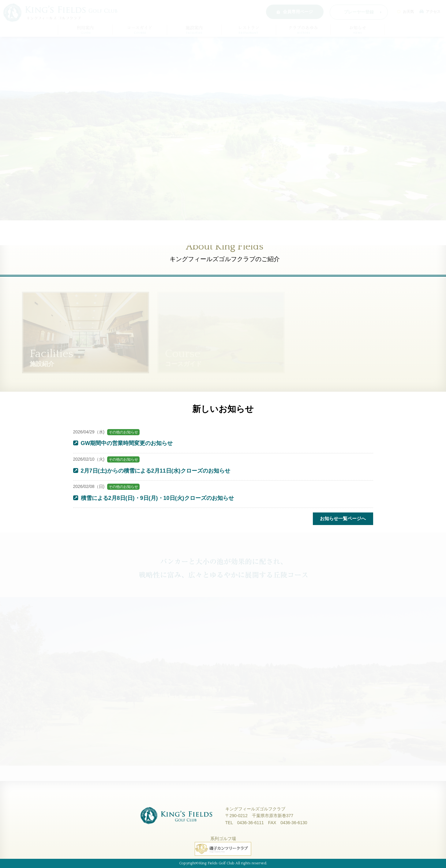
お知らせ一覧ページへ (343, 518)
